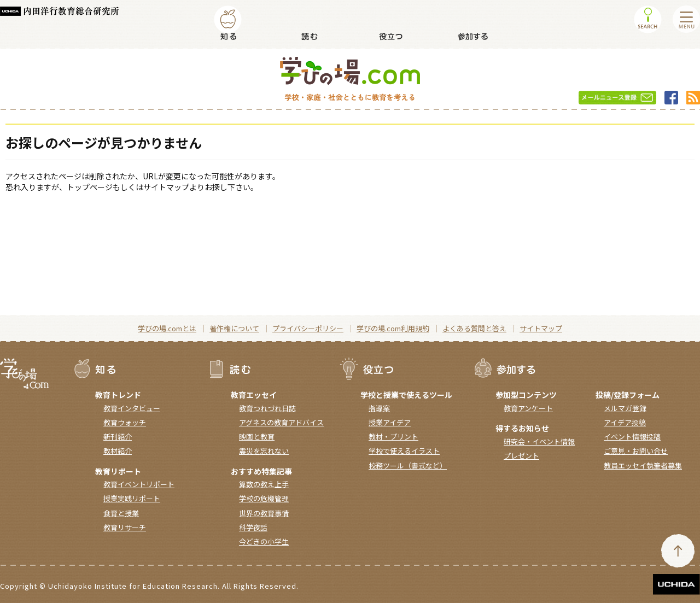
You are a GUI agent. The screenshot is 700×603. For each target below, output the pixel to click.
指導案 (379, 408)
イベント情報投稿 (632, 437)
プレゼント (521, 456)
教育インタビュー (132, 408)
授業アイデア (390, 422)
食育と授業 (121, 513)
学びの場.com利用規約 (393, 328)
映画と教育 (257, 437)
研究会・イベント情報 (539, 441)
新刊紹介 (118, 437)
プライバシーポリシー (308, 328)
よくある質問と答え (474, 328)
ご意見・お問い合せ (636, 451)
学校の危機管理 (264, 498)
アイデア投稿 (625, 422)
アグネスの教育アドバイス (281, 422)
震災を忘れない (264, 451)
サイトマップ (541, 328)
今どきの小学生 (264, 541)
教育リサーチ (125, 527)
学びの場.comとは (167, 328)
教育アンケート (528, 408)
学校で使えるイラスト (404, 451)
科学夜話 (253, 527)
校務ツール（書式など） (408, 466)
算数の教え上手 (264, 484)
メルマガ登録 (625, 408)
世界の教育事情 (264, 513)
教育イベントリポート (139, 484)
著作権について (234, 328)
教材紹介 (118, 451)
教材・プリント (393, 437)
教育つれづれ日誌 (267, 408)
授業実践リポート (132, 498)
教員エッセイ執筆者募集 (643, 466)
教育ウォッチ (125, 422)
